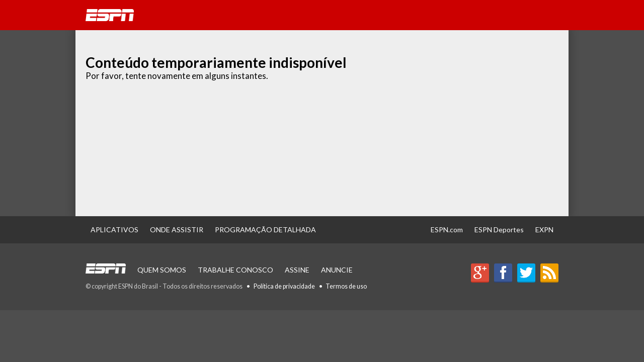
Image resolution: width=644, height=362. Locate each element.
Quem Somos (162, 270)
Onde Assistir (177, 230)
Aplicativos (114, 230)
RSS (549, 273)
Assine (297, 270)
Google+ (480, 273)
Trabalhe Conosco (235, 270)
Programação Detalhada (265, 230)
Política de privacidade (284, 286)
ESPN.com (447, 230)
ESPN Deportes (499, 230)
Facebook (503, 273)
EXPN (544, 230)
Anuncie (337, 270)
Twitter (526, 273)
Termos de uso (346, 286)
